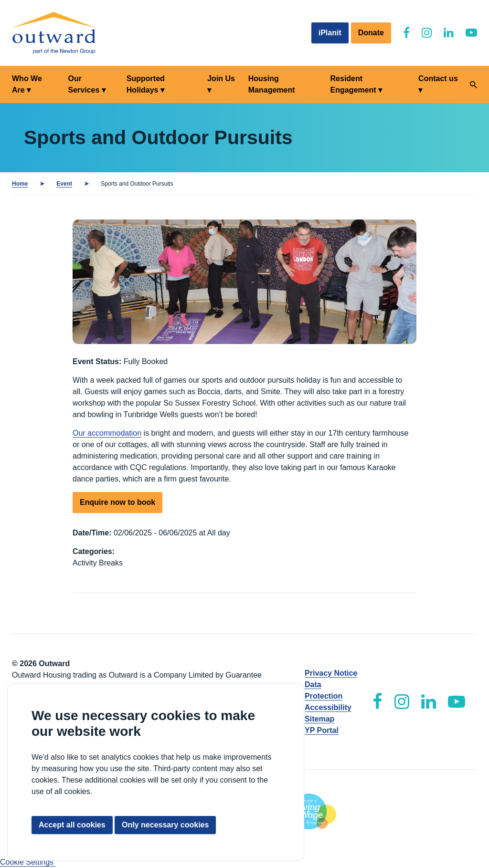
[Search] (473, 85)
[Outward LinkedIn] (449, 33)
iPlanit (330, 33)
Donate (371, 33)
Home (20, 184)
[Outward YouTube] (471, 33)
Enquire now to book (117, 502)
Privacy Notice (331, 673)
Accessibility (328, 707)
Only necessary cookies (165, 825)
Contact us (438, 78)
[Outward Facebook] (406, 33)
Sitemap (319, 719)
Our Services (84, 84)
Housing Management (272, 84)
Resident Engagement (353, 84)
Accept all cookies (72, 825)
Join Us (221, 78)
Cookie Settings (28, 862)
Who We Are (27, 84)
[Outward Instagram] (427, 33)
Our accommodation (107, 433)
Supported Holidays (146, 84)
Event (64, 184)
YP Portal (322, 730)
